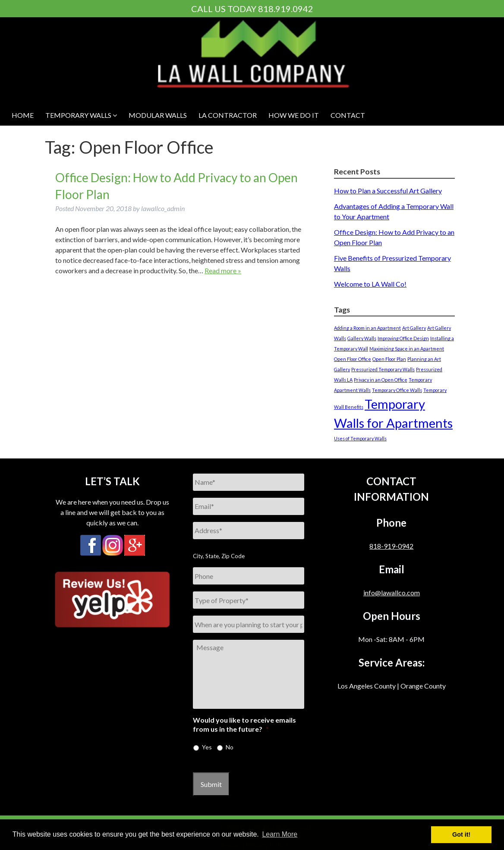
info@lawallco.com (392, 592)
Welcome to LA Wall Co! (370, 284)
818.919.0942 (286, 9)
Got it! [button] (461, 834)
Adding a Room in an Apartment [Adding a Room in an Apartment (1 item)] (367, 328)
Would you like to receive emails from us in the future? (244, 724)
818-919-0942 (391, 546)
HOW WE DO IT (294, 115)
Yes (207, 747)
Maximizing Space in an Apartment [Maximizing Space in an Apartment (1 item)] (407, 349)
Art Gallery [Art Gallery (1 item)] (414, 328)
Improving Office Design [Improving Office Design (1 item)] (403, 338)
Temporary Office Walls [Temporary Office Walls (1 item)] (397, 390)
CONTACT (348, 115)
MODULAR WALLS (158, 115)
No (230, 747)
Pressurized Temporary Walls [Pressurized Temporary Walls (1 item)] (383, 369)
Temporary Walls (81, 115)
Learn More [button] (280, 834)
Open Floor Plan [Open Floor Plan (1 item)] (389, 359)
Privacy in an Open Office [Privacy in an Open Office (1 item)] (381, 380)
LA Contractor (228, 115)
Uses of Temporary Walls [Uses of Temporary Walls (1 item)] (360, 438)
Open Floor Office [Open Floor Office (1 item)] (353, 359)
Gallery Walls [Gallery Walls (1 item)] (362, 338)
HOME (23, 115)
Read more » (223, 270)
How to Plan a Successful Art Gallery (388, 191)
